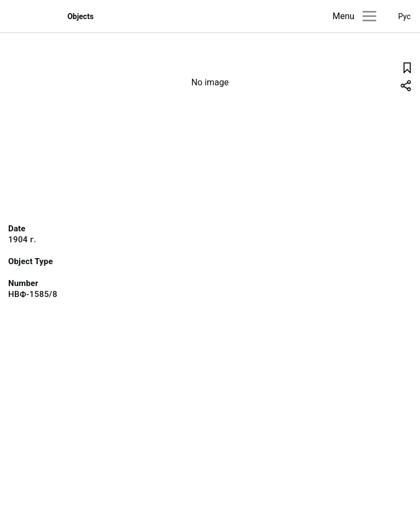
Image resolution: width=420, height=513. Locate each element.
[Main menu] (369, 16)
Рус (404, 16)
